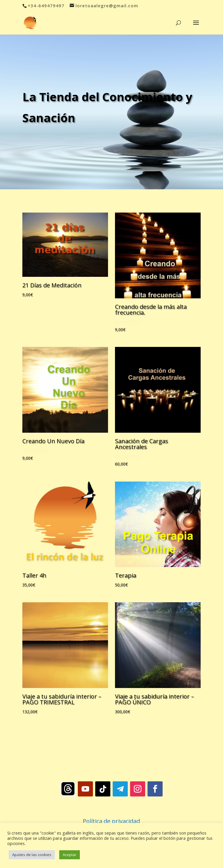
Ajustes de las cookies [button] (32, 855)
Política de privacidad (111, 821)
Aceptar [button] (70, 855)
